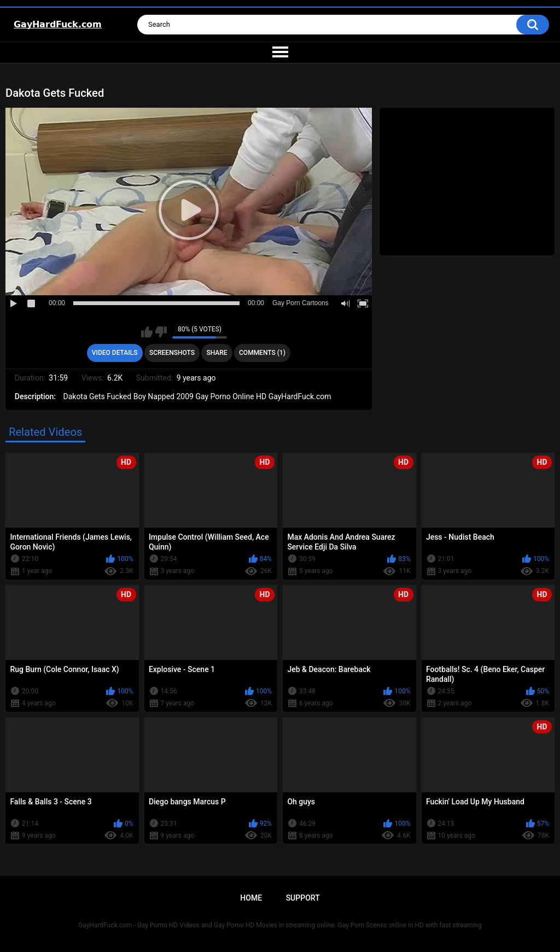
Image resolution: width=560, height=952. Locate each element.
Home (251, 898)
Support (303, 898)
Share (217, 353)
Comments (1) (262, 353)
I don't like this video (161, 332)
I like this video (147, 332)
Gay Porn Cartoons (301, 303)
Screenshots (172, 353)
